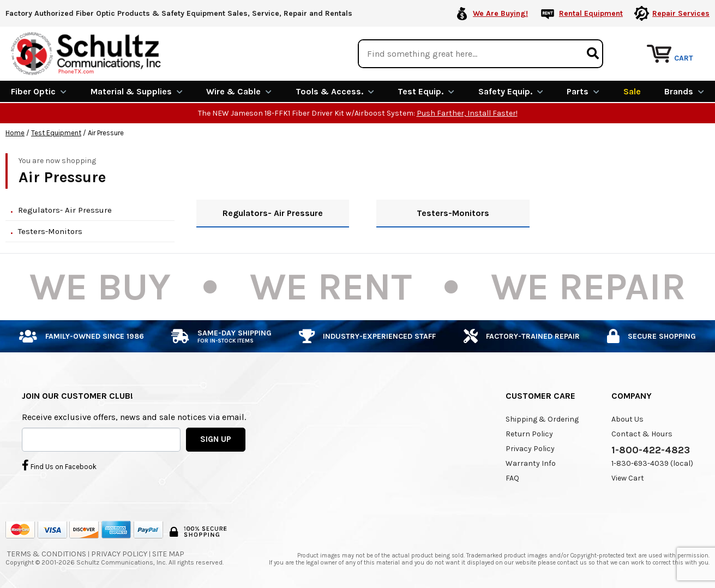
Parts (583, 91)
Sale (632, 91)
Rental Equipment (591, 13)
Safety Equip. (511, 91)
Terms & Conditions (47, 554)
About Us (627, 419)
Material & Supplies (137, 91)
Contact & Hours (642, 434)
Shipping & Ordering (542, 419)
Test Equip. (426, 91)
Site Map (168, 554)
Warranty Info (531, 463)
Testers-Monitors (50, 231)
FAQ (512, 478)
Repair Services (681, 13)
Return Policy (529, 434)
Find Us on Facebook (59, 465)
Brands (684, 91)
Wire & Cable (239, 91)
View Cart (628, 478)
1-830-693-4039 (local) (652, 463)
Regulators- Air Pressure (65, 210)
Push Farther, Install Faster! (467, 113)
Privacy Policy (530, 449)
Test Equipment (56, 133)
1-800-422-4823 (651, 450)
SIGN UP (216, 439)
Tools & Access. (335, 91)
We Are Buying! (500, 13)
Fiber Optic (39, 91)
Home (15, 133)
